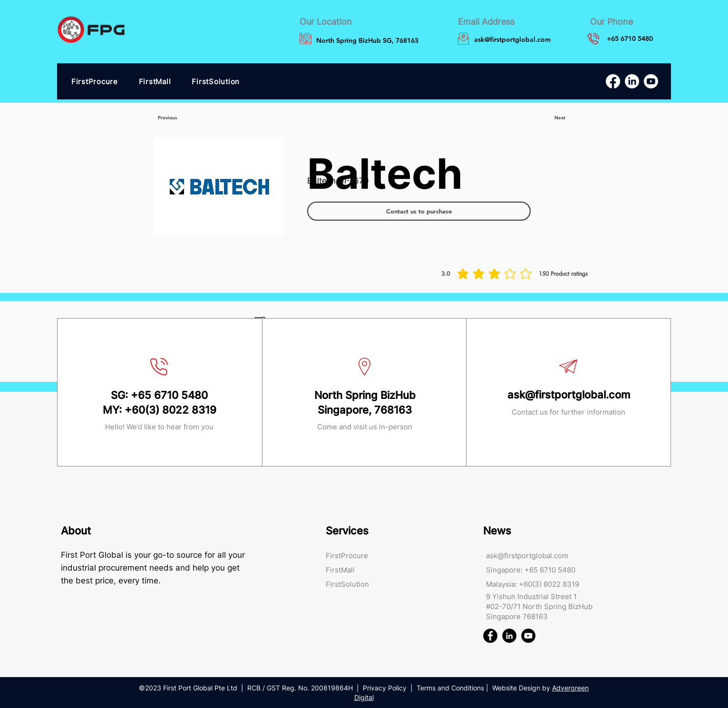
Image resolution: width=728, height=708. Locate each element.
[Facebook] (613, 81)
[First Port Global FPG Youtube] (528, 636)
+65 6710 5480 (169, 395)
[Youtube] (651, 81)
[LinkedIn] (632, 81)
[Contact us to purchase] (419, 211)
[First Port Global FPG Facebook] (490, 636)
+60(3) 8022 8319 (170, 410)
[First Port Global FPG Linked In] (509, 636)
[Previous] (167, 118)
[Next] (560, 118)
